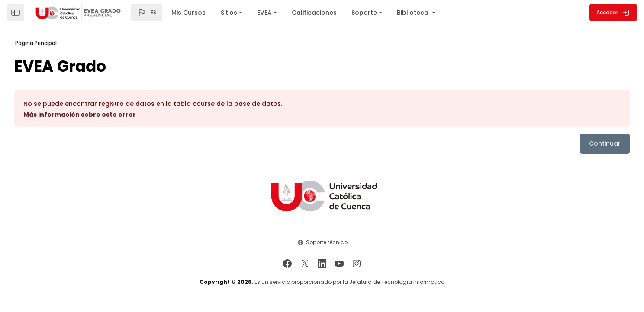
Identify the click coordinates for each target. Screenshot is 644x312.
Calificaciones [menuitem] (314, 13)
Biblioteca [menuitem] (414, 13)
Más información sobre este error (100, 115)
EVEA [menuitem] (264, 13)
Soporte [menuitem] (364, 13)
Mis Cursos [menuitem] (188, 13)
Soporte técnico (327, 242)
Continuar (584, 143)
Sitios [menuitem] (229, 13)
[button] (147, 13)
